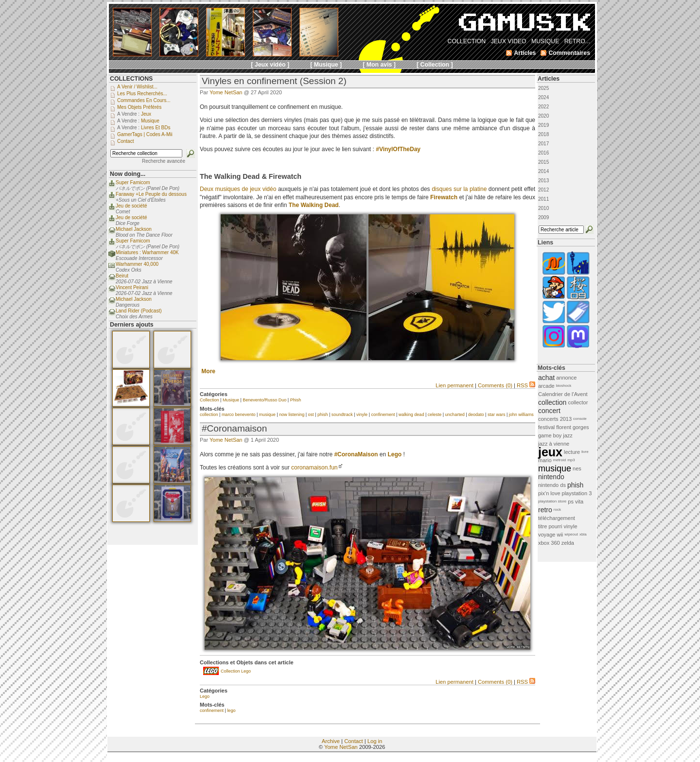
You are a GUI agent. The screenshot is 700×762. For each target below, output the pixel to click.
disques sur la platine (459, 189)
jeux (550, 452)
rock (557, 510)
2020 (543, 116)
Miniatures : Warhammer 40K (147, 252)
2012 (543, 190)
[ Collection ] (435, 65)
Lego (205, 696)
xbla (583, 534)
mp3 (571, 460)
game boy (550, 435)
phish (323, 415)
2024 (543, 97)
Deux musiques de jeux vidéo (238, 189)
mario (545, 460)
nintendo (551, 477)
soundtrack (342, 415)
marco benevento (239, 415)
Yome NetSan (226, 92)
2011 (543, 199)
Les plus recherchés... (142, 94)
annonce (566, 378)
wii (560, 535)
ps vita (576, 502)
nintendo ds (552, 485)
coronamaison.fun (314, 468)
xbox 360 (549, 543)
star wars (497, 415)
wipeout (571, 534)
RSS (526, 385)
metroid (560, 460)
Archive (331, 741)
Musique (231, 400)
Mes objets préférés (139, 107)
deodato (476, 415)
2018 (543, 134)
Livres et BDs (156, 128)
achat (546, 378)
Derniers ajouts (132, 325)
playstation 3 (577, 493)
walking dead (411, 415)
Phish (296, 400)
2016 (543, 153)
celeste (435, 415)
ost (311, 415)
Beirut (122, 276)
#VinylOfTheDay (398, 149)
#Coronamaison (234, 428)
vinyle (362, 415)
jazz (568, 435)
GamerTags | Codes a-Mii (145, 134)
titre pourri (550, 526)
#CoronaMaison (356, 454)
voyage (547, 535)
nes (577, 468)
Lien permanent (455, 385)
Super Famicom (133, 182)
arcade (546, 386)
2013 (543, 181)
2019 (543, 125)
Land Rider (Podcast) (139, 311)
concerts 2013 (555, 419)
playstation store (552, 501)
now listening (292, 415)
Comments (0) (495, 385)
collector (578, 402)
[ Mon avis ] (379, 65)
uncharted (455, 415)
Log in (375, 741)
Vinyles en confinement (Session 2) (274, 81)
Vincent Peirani (132, 287)
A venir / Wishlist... (137, 87)
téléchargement (557, 518)
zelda (568, 543)
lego (231, 710)
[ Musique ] (326, 65)
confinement (383, 415)
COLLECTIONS (131, 79)
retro (545, 510)
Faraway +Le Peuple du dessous (151, 194)
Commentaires (569, 53)
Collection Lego (236, 671)
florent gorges (572, 427)
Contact (354, 741)
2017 (543, 144)
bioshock (564, 386)
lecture (572, 452)
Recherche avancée (164, 161)
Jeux (146, 114)
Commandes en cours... (144, 100)
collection (209, 415)
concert (549, 411)
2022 (543, 107)
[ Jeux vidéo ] (270, 65)
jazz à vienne (554, 444)
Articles (549, 79)
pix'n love (549, 493)
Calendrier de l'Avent (563, 394)
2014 (543, 171)
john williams (521, 415)
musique (267, 415)
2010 (543, 208)
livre (585, 452)
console (580, 419)
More (208, 371)
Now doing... (128, 174)
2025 (543, 88)
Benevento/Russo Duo (264, 400)
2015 (543, 162)
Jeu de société (131, 206)
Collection (210, 400)
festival (546, 427)
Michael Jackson (134, 229)
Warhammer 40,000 (137, 264)
